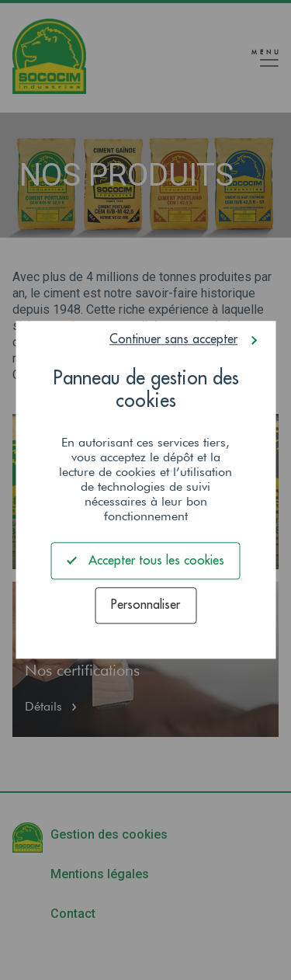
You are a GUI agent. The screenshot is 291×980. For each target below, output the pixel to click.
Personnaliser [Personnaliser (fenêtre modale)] (145, 606)
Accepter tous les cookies (146, 560)
